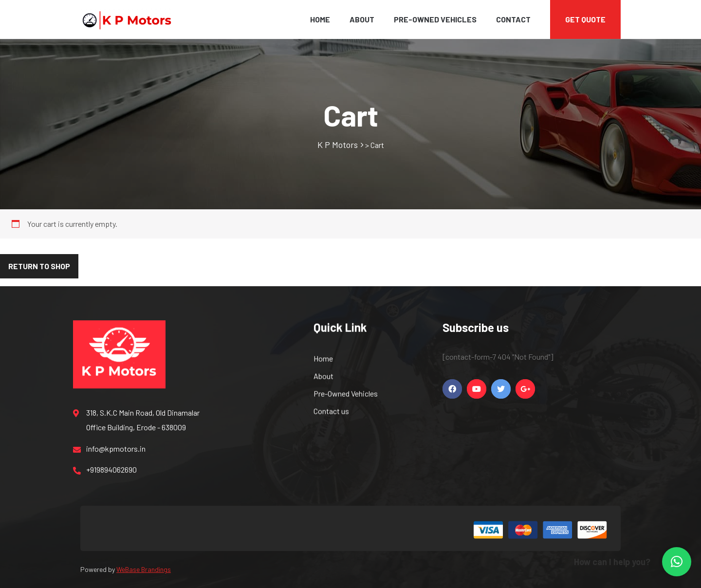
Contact (513, 19)
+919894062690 (105, 472)
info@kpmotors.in (109, 451)
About (362, 19)
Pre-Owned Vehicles (435, 19)
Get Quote (585, 19)
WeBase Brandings (144, 569)
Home (320, 19)
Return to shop (39, 266)
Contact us (331, 413)
